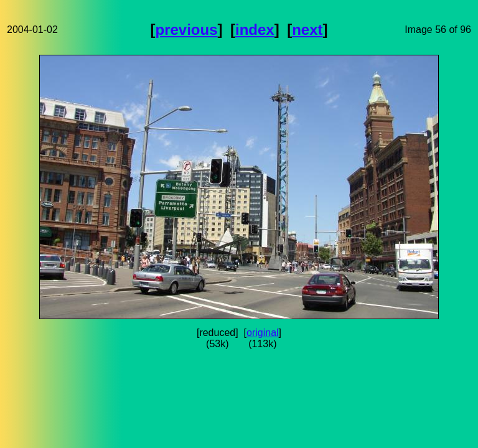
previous (187, 30)
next (307, 30)
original (263, 333)
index (255, 30)
